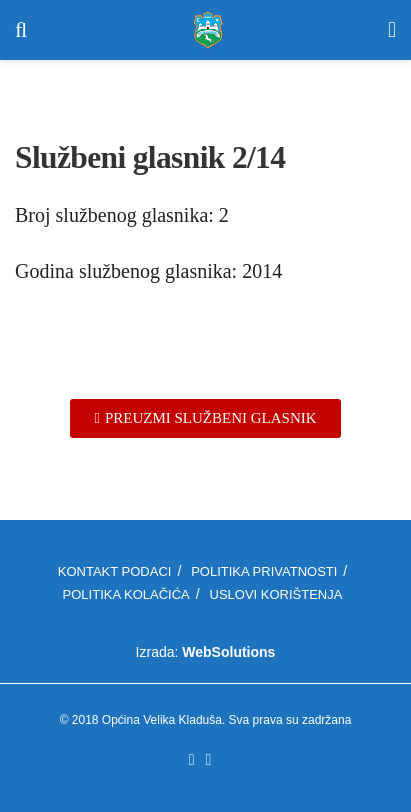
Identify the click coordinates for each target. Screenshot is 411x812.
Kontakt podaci (115, 571)
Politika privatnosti (264, 571)
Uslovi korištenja (276, 594)
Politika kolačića (126, 594)
